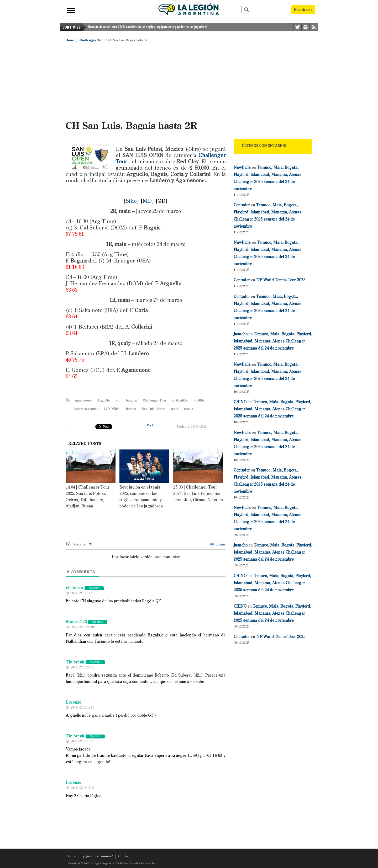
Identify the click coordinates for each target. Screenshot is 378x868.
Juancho (241, 334)
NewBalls (242, 168)
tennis (189, 409)
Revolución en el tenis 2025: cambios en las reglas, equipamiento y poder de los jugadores (148, 27)
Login (218, 544)
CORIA (199, 401)
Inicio (73, 856)
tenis (175, 409)
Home (70, 40)
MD (147, 201)
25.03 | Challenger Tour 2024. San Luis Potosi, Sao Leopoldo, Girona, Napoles (198, 494)
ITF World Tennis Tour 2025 (281, 280)
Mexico (131, 409)
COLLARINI (180, 401)
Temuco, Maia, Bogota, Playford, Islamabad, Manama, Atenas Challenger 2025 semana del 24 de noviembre (273, 341)
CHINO (240, 402)
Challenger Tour (92, 40)
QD (161, 201)
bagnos (132, 401)
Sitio (131, 201)
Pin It (150, 426)
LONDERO (112, 409)
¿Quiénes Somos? (98, 856)
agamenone (83, 401)
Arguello (104, 401)
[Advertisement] (189, 81)
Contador (242, 205)
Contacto (125, 856)
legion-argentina (86, 409)
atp (118, 401)
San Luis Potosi (153, 409)
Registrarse (303, 10)
